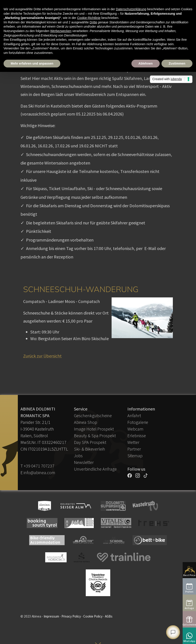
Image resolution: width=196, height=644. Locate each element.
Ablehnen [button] (146, 63)
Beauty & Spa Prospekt (95, 436)
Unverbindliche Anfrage (95, 469)
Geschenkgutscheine (93, 415)
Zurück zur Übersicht (42, 356)
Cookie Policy (93, 616)
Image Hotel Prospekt (94, 429)
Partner (134, 449)
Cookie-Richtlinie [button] (89, 18)
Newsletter (84, 462)
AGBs (109, 616)
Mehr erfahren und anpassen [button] (32, 63)
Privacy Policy (71, 616)
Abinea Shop (86, 422)
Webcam (135, 429)
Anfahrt (134, 415)
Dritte (93, 22)
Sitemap (135, 456)
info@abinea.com (39, 472)
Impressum (51, 616)
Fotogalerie (138, 422)
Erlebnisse (137, 436)
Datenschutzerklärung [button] (131, 9)
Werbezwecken (61, 31)
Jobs (78, 456)
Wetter (133, 442)
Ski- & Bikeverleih (90, 449)
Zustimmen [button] (177, 63)
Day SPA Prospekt (90, 442)
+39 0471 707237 (39, 466)
